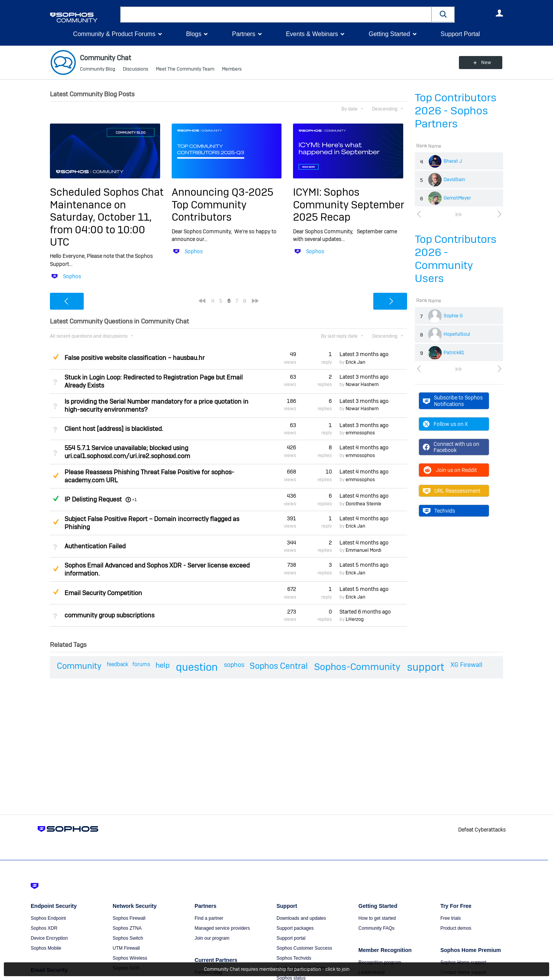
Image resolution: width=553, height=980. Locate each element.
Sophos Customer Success (304, 948)
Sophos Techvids (294, 958)
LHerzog (355, 619)
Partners (243, 34)
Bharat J (453, 161)
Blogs (194, 34)
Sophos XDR (44, 928)
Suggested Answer (56, 357)
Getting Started (389, 34)
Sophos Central (279, 666)
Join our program (212, 938)
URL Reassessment (452, 491)
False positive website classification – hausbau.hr (135, 358)
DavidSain (454, 180)
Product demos (456, 928)
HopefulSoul (457, 334)
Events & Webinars (312, 34)
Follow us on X (445, 424)
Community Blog (98, 69)
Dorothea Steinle (363, 504)
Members (232, 69)
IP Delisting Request (93, 499)
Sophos (72, 276)
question (197, 667)
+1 (134, 500)
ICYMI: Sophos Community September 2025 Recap (349, 205)
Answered (56, 498)
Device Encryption (49, 938)
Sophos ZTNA (127, 928)
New (486, 63)
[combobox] (276, 15)
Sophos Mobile (46, 948)
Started (365, 612)
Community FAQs (376, 928)
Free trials (451, 918)
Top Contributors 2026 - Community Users (456, 259)
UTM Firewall (126, 948)
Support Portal (460, 34)
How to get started (377, 918)
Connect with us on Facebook (451, 447)
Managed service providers (222, 928)
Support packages (295, 928)
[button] (443, 14)
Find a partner (209, 918)
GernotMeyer (457, 198)
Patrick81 (454, 353)
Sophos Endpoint (48, 918)
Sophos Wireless (130, 958)
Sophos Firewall (129, 918)
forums (141, 664)
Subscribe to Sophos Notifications (453, 401)
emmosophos (360, 433)
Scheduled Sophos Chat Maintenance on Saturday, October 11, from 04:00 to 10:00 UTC (107, 217)
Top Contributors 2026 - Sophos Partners (456, 111)
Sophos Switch (128, 938)
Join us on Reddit (450, 470)
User (499, 13)
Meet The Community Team (185, 69)
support (426, 667)
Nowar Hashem (362, 384)
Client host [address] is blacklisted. (114, 429)
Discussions (136, 69)
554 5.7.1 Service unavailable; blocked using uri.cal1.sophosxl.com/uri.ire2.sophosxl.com (127, 452)
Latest (364, 354)
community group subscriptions (109, 615)
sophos (234, 665)
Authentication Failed (95, 546)
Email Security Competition (103, 593)
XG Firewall (466, 665)
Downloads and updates (301, 918)
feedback (118, 664)
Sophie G (453, 316)
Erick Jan (355, 362)
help (163, 665)
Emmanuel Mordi (363, 550)
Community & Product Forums (114, 34)
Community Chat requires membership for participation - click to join (277, 969)
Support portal (291, 938)
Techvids (439, 511)
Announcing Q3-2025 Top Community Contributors (223, 205)
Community (79, 666)
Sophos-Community (357, 667)
